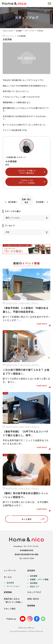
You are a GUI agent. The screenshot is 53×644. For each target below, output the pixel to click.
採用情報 (31, 606)
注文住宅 (10, 583)
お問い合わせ (33, 599)
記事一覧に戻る (26, 201)
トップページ (10, 570)
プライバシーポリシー (27, 628)
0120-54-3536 (29, 558)
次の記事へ (40, 202)
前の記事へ (13, 202)
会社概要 (19, 31)
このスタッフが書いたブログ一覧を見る (27, 172)
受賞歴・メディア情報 (39, 580)
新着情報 (8, 592)
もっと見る (27, 519)
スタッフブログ (29, 31)
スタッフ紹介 (10, 609)
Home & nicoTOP (8, 31)
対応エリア (35, 587)
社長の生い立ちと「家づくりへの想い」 (14, 600)
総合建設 (34, 583)
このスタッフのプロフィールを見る (26, 182)
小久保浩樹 (21, 36)
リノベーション (13, 586)
